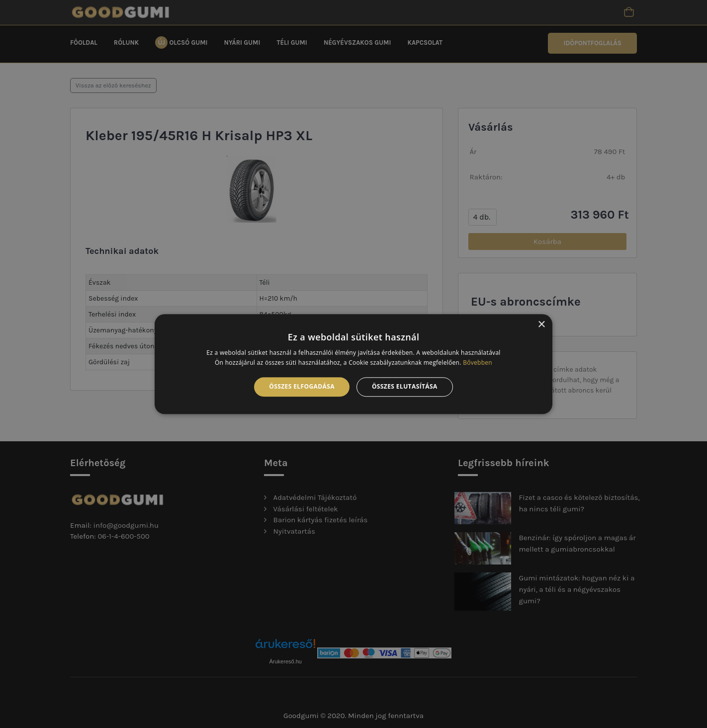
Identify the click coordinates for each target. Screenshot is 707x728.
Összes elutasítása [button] (405, 387)
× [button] (541, 325)
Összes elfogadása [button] (302, 387)
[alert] (353, 364)
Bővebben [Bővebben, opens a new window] (478, 363)
